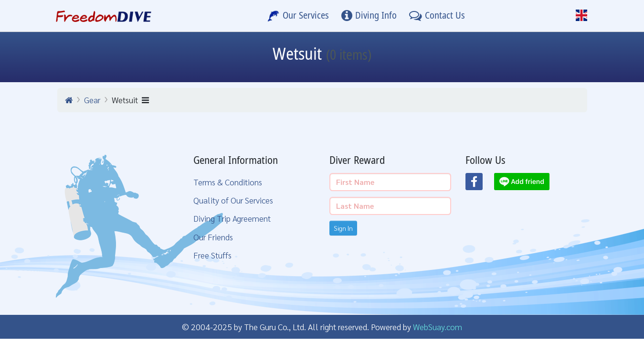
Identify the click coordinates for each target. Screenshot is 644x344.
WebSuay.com (438, 327)
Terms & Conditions (228, 182)
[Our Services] (298, 16)
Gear (92, 100)
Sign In (343, 228)
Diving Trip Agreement (232, 218)
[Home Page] (104, 16)
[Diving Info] (369, 16)
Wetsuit (130, 100)
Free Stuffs (212, 255)
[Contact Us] (437, 16)
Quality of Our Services (233, 200)
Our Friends (213, 237)
